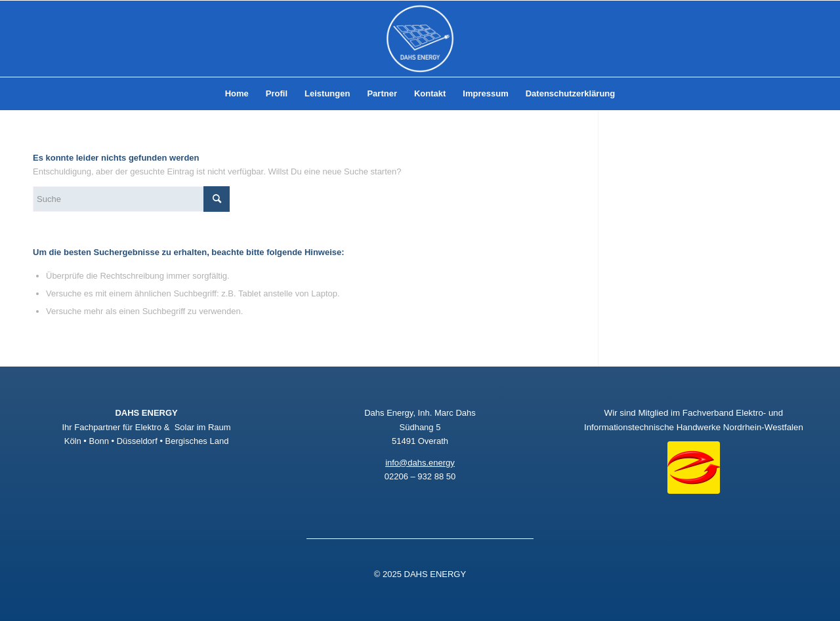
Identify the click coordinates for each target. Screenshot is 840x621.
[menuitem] (237, 94)
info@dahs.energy (420, 463)
